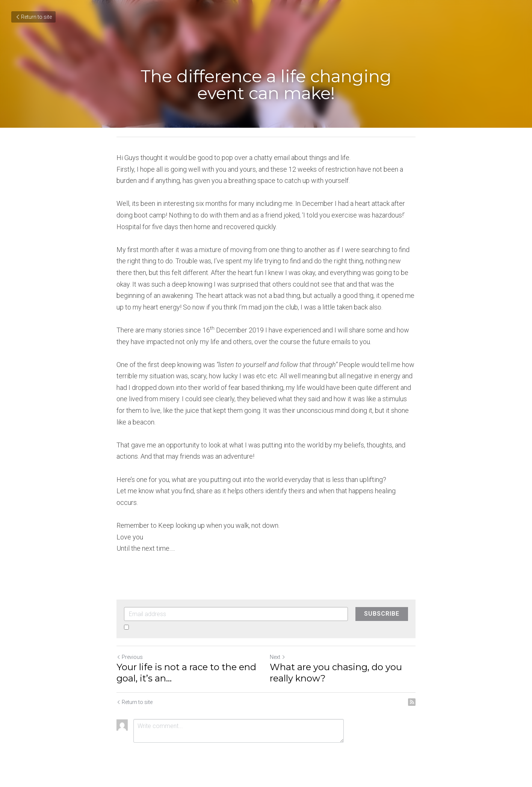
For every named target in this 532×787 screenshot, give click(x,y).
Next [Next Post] (278, 657)
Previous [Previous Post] (130, 657)
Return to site (33, 17)
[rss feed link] (412, 702)
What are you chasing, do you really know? (336, 673)
